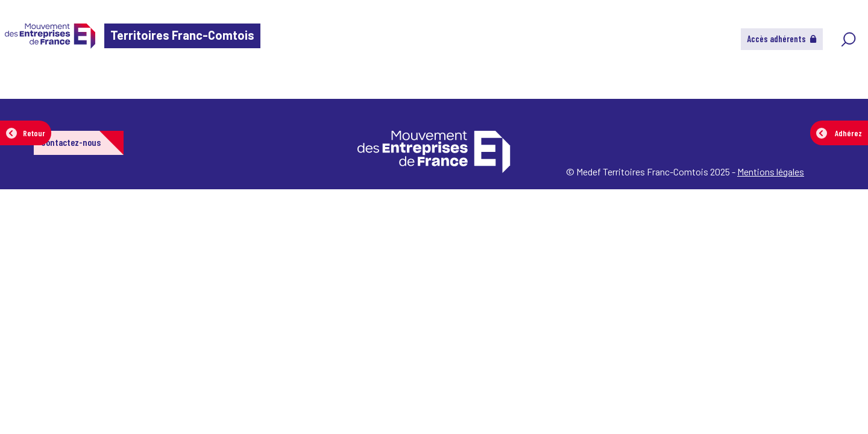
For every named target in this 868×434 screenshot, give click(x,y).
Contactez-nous (71, 142)
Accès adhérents (782, 39)
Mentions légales (771, 171)
